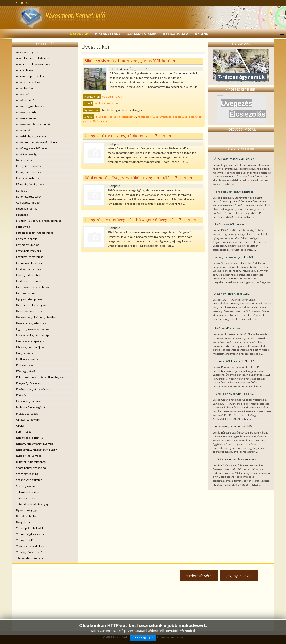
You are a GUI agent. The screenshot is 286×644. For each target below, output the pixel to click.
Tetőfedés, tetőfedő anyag (32, 504)
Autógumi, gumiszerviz (30, 106)
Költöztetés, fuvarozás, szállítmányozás (40, 377)
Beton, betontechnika (29, 172)
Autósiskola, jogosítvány (31, 136)
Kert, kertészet (25, 353)
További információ (180, 631)
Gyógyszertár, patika (29, 299)
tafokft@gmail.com (106, 103)
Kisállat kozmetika (27, 359)
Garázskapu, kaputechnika (33, 287)
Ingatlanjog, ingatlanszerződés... (234, 426)
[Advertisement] (54, 597)
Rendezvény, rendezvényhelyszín (37, 450)
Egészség (22, 215)
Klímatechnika (25, 365)
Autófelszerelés (26, 100)
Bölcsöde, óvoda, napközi (32, 184)
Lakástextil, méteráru (29, 401)
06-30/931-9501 (112, 97)
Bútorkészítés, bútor (29, 197)
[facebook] (17, 3)
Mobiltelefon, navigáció (30, 407)
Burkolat (21, 191)
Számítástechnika (27, 474)
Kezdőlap (79, 34)
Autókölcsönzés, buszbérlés (33, 124)
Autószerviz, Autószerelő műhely (36, 142)
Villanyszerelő (25, 540)
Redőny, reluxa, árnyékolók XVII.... (235, 257)
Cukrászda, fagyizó (28, 203)
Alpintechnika (24, 70)
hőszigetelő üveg (148, 117)
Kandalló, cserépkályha (30, 341)
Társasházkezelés (27, 498)
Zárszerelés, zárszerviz (30, 558)
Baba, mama (24, 160)
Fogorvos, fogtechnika (30, 257)
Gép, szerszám (25, 293)
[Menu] (281, 34)
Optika (20, 426)
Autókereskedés (26, 118)
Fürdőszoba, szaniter (29, 281)
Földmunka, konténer (29, 263)
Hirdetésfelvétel (199, 576)
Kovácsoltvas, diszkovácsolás (34, 389)
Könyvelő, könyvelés (28, 383)
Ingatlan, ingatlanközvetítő (32, 329)
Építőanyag (23, 227)
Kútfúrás (21, 395)
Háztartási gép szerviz (30, 311)
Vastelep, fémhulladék (30, 528)
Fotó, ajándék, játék (28, 275)
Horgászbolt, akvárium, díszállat (36, 317)
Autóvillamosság (26, 154)
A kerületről (108, 34)
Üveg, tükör (23, 522)
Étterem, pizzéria (27, 239)
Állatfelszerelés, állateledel (33, 58)
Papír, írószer (24, 432)
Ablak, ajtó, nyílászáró (30, 52)
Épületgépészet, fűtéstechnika (35, 233)
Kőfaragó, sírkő (25, 371)
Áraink (202, 34)
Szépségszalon (25, 486)
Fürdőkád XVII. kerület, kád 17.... (234, 394)
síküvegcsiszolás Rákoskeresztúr (116, 117)
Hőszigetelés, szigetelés (31, 323)
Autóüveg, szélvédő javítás (33, 148)
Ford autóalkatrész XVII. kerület (234, 192)
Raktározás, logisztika (29, 438)
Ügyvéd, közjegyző (28, 510)
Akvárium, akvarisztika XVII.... (232, 294)
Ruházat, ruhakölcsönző (31, 462)
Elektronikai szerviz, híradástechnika (39, 221)
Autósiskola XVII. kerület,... (231, 224)
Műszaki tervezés (27, 414)
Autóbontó (23, 94)
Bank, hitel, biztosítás (29, 166)
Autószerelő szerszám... (229, 328)
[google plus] (28, 3)
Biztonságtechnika (27, 178)
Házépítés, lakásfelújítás (31, 305)
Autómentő (23, 130)
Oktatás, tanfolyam (28, 420)
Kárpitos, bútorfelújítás (30, 347)
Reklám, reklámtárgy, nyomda (35, 444)
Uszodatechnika (26, 516)
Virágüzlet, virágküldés (30, 546)
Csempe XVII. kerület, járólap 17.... (236, 361)
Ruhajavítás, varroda (29, 456)
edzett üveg (180, 117)
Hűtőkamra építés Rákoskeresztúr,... (237, 459)
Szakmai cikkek (142, 34)
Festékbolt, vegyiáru (28, 251)
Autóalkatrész (25, 88)
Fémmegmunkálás (28, 245)
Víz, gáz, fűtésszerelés (30, 552)
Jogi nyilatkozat (239, 576)
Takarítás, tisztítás (27, 492)
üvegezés (166, 117)
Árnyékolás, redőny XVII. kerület (234, 159)
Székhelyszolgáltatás (29, 480)
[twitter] (22, 3)
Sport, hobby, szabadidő (31, 468)
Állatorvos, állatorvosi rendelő (35, 64)
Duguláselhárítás (27, 209)
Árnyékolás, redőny (28, 82)
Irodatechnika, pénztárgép (32, 335)
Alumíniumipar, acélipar (31, 76)
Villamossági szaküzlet (30, 534)
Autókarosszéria (26, 112)
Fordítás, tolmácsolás (29, 269)
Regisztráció (176, 34)
